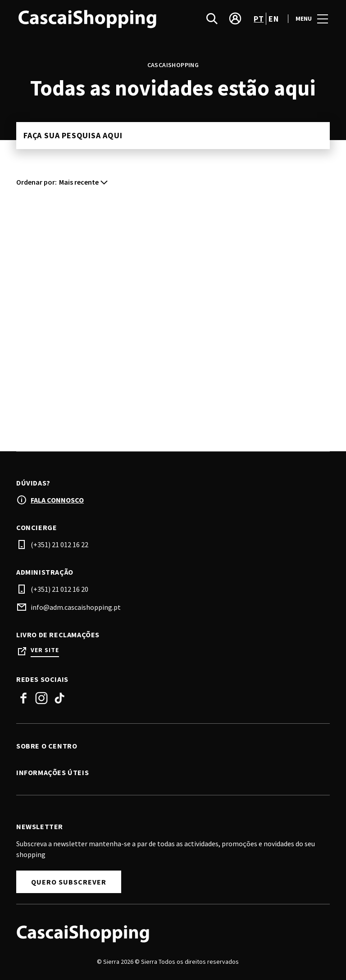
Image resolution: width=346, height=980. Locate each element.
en (273, 19)
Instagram (41, 698)
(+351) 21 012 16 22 (59, 544)
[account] (235, 18)
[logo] (96, 18)
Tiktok (59, 698)
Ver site (45, 650)
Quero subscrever (69, 882)
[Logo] (168, 933)
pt (259, 19)
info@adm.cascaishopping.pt (76, 607)
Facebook (23, 698)
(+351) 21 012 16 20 (59, 589)
